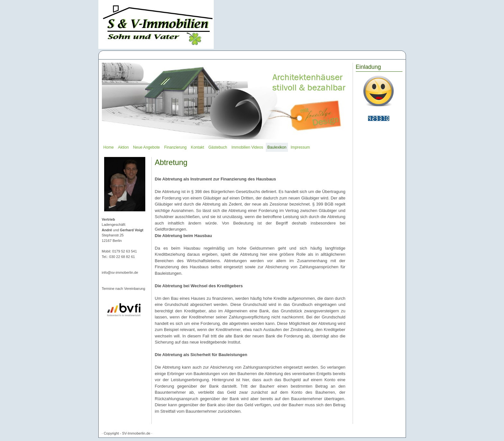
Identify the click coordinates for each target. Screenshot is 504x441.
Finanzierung (175, 147)
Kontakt (198, 147)
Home (109, 147)
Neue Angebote (146, 147)
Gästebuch (218, 147)
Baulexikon (277, 147)
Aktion (123, 147)
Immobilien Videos (247, 147)
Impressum (300, 147)
